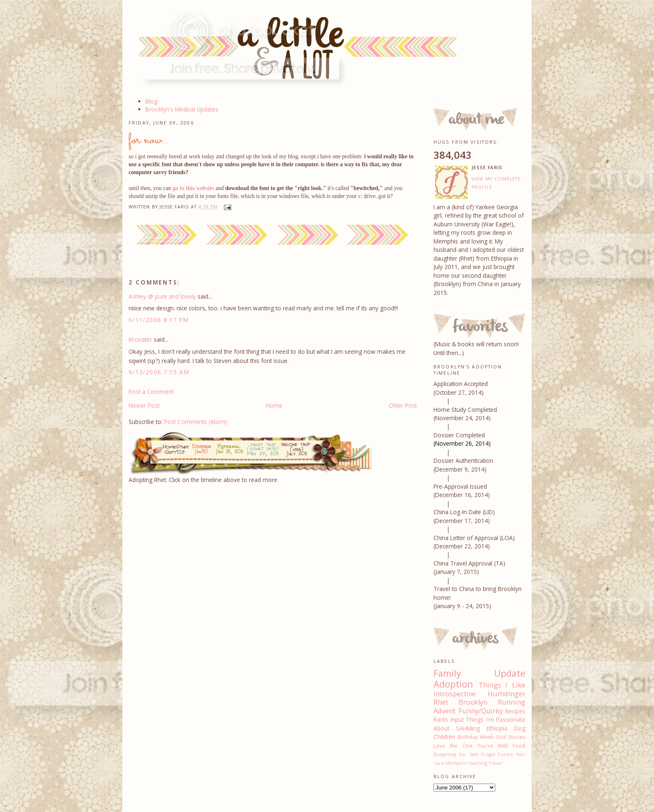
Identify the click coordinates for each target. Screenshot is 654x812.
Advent (445, 711)
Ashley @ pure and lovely (162, 296)
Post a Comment (151, 392)
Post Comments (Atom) (196, 422)
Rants (441, 719)
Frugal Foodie (497, 754)
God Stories (511, 737)
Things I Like (502, 685)
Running (512, 702)
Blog (151, 101)
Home (274, 405)
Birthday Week (476, 737)
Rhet (441, 702)
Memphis (456, 763)
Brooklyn (473, 702)
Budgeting (445, 754)
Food (519, 746)
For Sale (469, 754)
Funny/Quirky (481, 711)
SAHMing (468, 728)
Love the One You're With (471, 746)
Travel (495, 763)
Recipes (515, 711)
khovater (140, 339)
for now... (148, 140)
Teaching (477, 763)
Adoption (453, 684)
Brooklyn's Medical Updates (182, 109)
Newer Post (144, 405)
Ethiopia (497, 728)
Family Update (479, 673)
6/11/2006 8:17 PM (159, 320)
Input (457, 719)
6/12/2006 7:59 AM (159, 372)
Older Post (403, 405)
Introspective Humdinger (479, 694)
